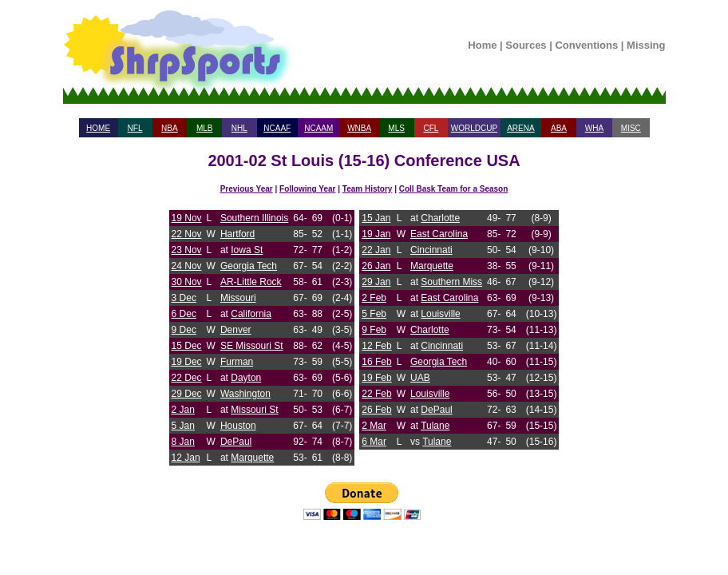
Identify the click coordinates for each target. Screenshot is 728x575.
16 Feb (376, 362)
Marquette (252, 458)
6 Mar (374, 442)
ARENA (520, 128)
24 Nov (187, 266)
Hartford (237, 234)
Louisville (440, 314)
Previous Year (247, 189)
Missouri (238, 298)
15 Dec (187, 346)
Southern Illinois (254, 218)
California (251, 314)
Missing (646, 45)
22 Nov (187, 234)
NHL (239, 128)
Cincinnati (431, 250)
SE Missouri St (252, 346)
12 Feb (376, 346)
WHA (594, 128)
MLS (396, 128)
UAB (420, 378)
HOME (98, 128)
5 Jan (183, 426)
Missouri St (254, 410)
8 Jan (183, 442)
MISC (631, 128)
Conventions (586, 45)
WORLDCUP (474, 128)
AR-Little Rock (251, 282)
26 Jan (376, 266)
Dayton (246, 378)
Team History (368, 189)
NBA (170, 128)
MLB (205, 128)
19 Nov (187, 218)
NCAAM (318, 128)
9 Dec (184, 330)
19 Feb (376, 378)
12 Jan (186, 458)
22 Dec (187, 378)
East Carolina (439, 234)
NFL (135, 128)
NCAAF (277, 128)
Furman (237, 362)
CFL (431, 128)
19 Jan (376, 234)
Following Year (307, 189)
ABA (559, 128)
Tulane (435, 426)
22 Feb (376, 394)
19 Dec (187, 362)
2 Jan (183, 410)
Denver (236, 330)
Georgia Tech (249, 266)
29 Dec (187, 394)
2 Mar (374, 426)
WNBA (359, 128)
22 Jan (376, 250)
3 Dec (184, 298)
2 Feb (374, 298)
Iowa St (247, 250)
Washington (245, 394)
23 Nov (187, 250)
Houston (238, 426)
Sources (526, 45)
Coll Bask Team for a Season (454, 189)
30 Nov (187, 282)
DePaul (236, 442)
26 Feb (376, 410)
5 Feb (374, 314)
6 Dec (184, 314)
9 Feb (374, 330)
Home (482, 45)
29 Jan (376, 282)
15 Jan (376, 218)
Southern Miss (451, 282)
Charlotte (440, 218)
